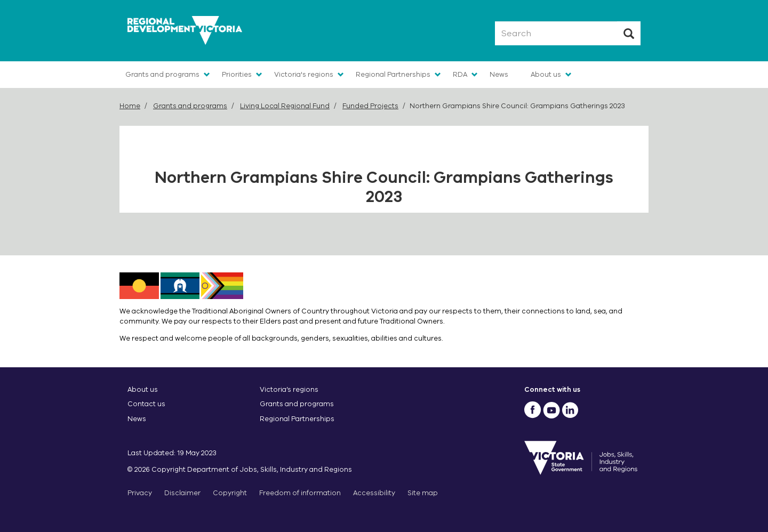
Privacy (140, 493)
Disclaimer (182, 493)
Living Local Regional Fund (285, 106)
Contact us (146, 404)
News (499, 74)
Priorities (237, 74)
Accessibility (374, 493)
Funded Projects (370, 106)
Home (130, 106)
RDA (460, 74)
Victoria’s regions (289, 389)
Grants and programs (162, 74)
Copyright (230, 493)
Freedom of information (300, 493)
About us (546, 74)
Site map (423, 493)
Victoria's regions (304, 74)
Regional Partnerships (393, 74)
